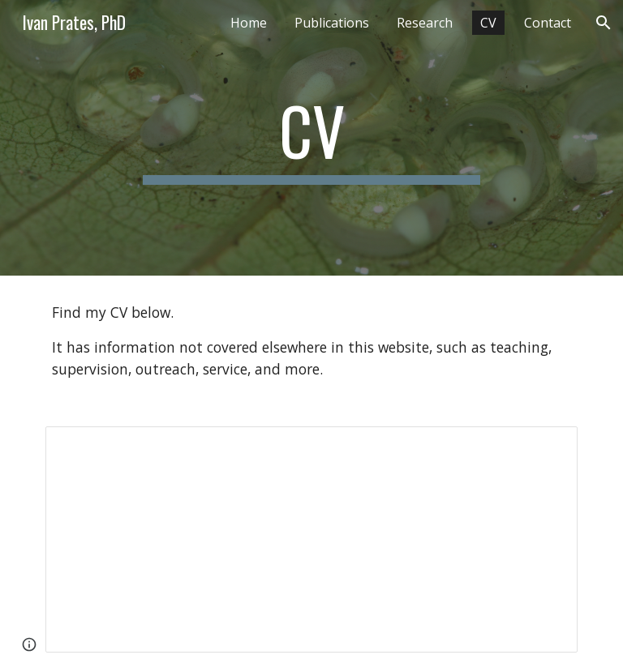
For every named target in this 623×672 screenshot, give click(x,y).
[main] (311, 138)
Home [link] (249, 23)
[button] (604, 23)
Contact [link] (548, 23)
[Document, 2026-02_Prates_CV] (311, 539)
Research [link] (425, 23)
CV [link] (488, 23)
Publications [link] (332, 23)
